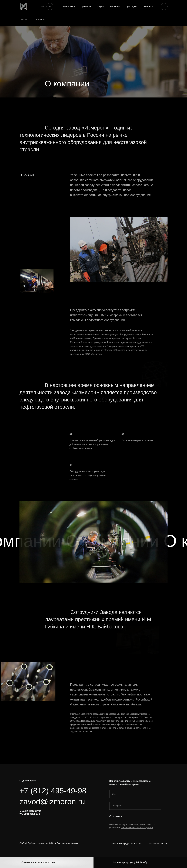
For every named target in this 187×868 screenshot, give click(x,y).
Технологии (114, 6)
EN (42, 6)
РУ (50, 6)
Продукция (86, 6)
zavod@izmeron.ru (52, 802)
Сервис (101, 6)
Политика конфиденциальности (126, 844)
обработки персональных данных (137, 828)
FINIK (165, 844)
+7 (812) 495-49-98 (53, 791)
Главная (23, 20)
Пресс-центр (132, 6)
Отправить (116, 816)
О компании (69, 6)
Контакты (149, 6)
